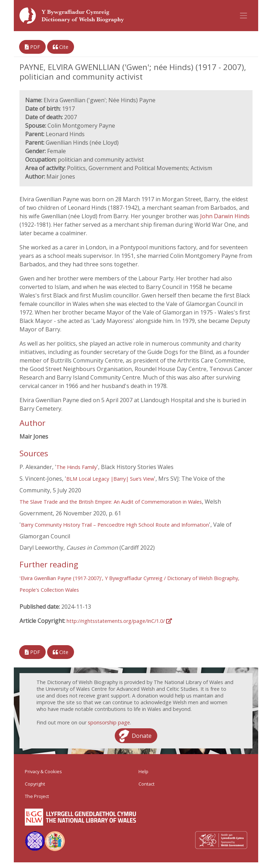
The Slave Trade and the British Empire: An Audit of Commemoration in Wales (111, 502)
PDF (32, 47)
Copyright (35, 784)
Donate (142, 736)
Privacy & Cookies (43, 771)
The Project (37, 796)
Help (143, 771)
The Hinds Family (76, 467)
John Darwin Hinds (225, 216)
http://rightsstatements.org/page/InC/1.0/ (119, 621)
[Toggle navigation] (244, 16)
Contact (146, 784)
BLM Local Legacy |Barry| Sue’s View (110, 479)
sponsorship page (109, 722)
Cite (61, 47)
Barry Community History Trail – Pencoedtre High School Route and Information (115, 525)
